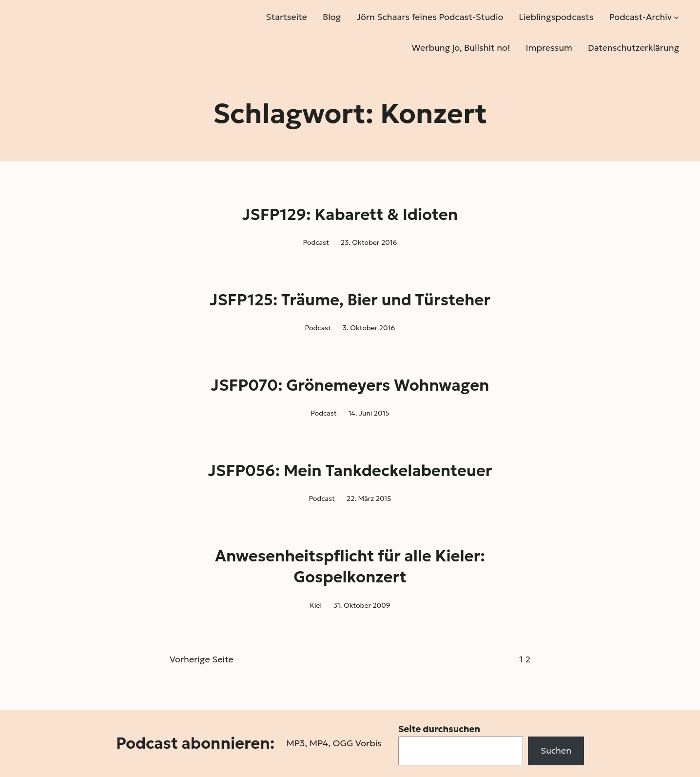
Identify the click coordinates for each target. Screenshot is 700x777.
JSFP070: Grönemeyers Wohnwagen (350, 385)
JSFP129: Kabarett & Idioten (350, 215)
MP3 (295, 743)
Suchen (556, 750)
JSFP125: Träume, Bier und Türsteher (350, 300)
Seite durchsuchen (439, 729)
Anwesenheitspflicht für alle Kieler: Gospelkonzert (350, 567)
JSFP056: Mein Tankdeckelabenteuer (350, 471)
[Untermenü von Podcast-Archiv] (676, 17)
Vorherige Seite (202, 659)
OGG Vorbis (357, 743)
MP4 (319, 743)
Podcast (316, 242)
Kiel (316, 605)
